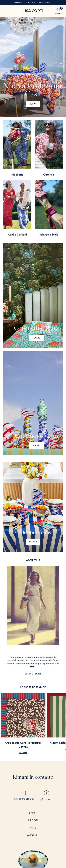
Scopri (33, 104)
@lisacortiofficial (24, 796)
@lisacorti (46, 796)
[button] (61, 67)
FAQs (33, 828)
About (33, 813)
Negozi (33, 820)
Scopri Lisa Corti (33, 674)
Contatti (33, 835)
